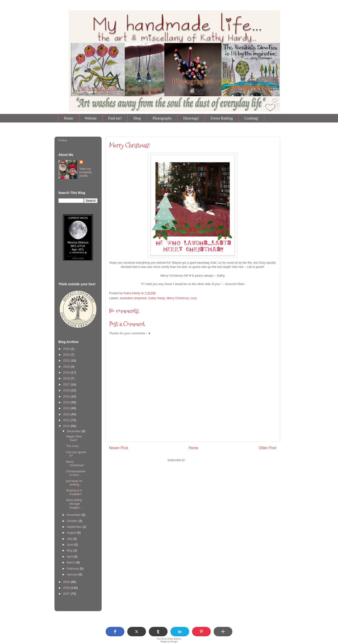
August (72, 533)
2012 (67, 414)
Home (69, 118)
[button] (115, 632)
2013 (67, 408)
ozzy (194, 298)
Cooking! (251, 118)
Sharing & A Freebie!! (74, 492)
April (70, 557)
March (71, 562)
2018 (67, 378)
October (73, 521)
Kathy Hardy (156, 298)
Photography (162, 118)
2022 (67, 361)
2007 (67, 594)
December (74, 431)
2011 (67, 420)
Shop (137, 118)
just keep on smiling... (74, 483)
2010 (67, 426)
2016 (67, 390)
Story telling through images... (74, 504)
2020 (67, 367)
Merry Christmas (178, 298)
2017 (67, 384)
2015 (67, 396)
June (70, 545)
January (73, 574)
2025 (67, 349)
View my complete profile (86, 172)
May (70, 550)
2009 (67, 582)
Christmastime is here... (76, 473)
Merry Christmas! (129, 145)
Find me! (115, 118)
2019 (67, 372)
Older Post (268, 448)
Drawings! (191, 118)
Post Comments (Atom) (202, 460)
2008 (67, 588)
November (74, 515)
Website (91, 118)
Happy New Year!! (74, 438)
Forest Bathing (222, 118)
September (75, 527)
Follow (63, 140)
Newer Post (119, 448)
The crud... (73, 446)
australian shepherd (133, 298)
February (73, 569)
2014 (67, 402)
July (70, 539)
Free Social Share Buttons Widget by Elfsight (169, 640)
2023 (67, 355)
